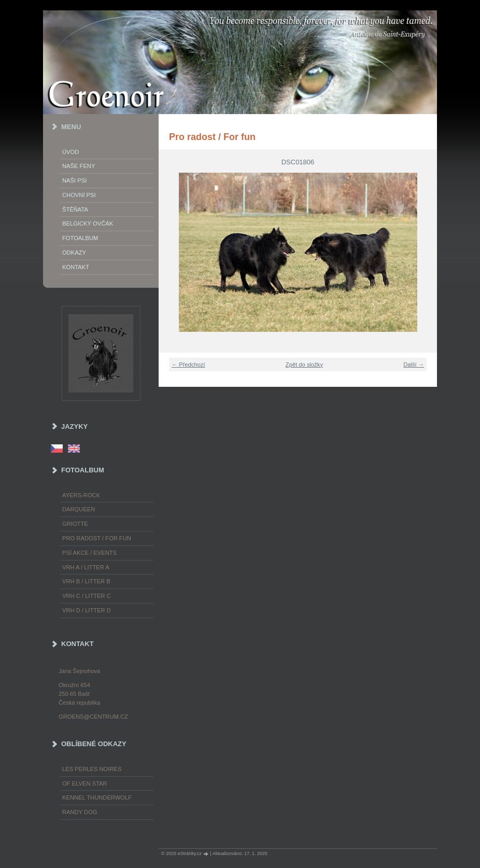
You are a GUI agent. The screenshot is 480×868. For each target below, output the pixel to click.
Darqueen (79, 509)
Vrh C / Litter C (87, 596)
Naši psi (74, 180)
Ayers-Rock (81, 495)
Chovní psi (79, 195)
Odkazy (74, 253)
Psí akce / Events (89, 553)
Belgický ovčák (88, 223)
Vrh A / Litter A (86, 567)
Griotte (75, 524)
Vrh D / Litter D (87, 610)
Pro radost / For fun (97, 538)
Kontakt (76, 267)
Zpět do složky (304, 365)
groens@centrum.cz (93, 717)
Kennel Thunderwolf (97, 797)
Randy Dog (80, 812)
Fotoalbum (80, 238)
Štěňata (75, 209)
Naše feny (79, 166)
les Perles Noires (92, 769)
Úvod (70, 152)
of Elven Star (85, 783)
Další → (414, 365)
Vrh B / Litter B (86, 581)
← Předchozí (188, 365)
